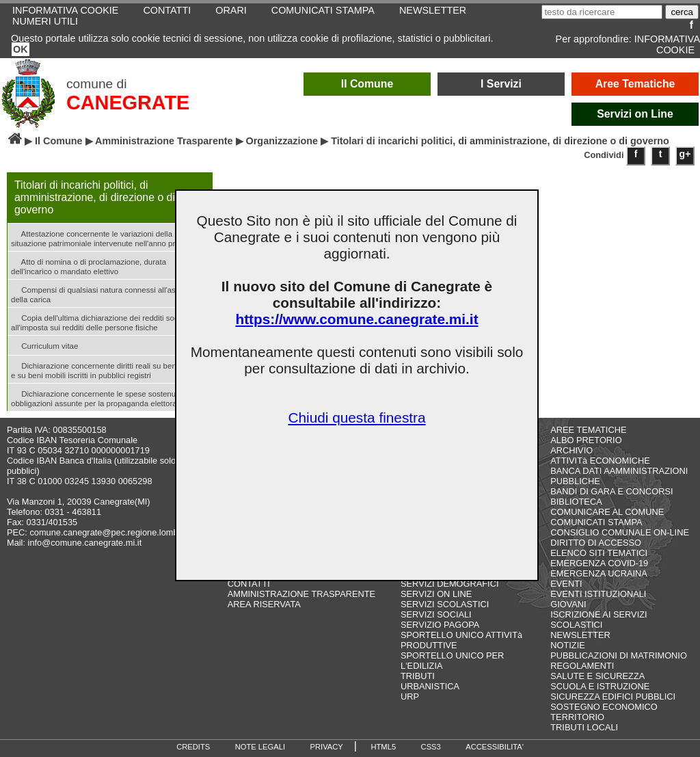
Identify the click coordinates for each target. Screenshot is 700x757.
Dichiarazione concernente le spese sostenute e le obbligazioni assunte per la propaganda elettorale (104, 397)
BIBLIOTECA (576, 502)
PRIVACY (327, 747)
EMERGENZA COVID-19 (599, 563)
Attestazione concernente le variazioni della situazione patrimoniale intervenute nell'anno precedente (109, 237)
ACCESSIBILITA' (495, 747)
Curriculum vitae (44, 345)
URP (410, 696)
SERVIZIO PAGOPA (440, 625)
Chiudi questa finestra (356, 417)
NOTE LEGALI (260, 747)
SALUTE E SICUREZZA (597, 676)
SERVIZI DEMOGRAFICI (449, 584)
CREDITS (193, 747)
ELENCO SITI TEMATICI (599, 553)
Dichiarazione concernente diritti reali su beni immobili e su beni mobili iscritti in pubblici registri (110, 369)
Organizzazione (282, 141)
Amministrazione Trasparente (164, 141)
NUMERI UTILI (45, 21)
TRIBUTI (418, 676)
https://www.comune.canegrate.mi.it (356, 319)
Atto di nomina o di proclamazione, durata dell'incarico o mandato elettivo (89, 265)
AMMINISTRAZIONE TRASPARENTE (301, 594)
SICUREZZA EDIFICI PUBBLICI (613, 696)
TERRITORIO (577, 717)
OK (21, 49)
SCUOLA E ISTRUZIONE (600, 686)
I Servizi (501, 84)
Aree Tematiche (635, 84)
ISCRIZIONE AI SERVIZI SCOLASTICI (598, 620)
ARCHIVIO (571, 450)
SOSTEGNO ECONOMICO (604, 707)
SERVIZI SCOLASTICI (445, 604)
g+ (685, 154)
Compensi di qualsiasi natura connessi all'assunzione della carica (109, 293)
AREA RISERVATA (264, 604)
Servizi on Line (635, 114)
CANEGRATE (128, 103)
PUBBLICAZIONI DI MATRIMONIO (619, 655)
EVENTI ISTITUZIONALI (598, 594)
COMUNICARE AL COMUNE (607, 512)
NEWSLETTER (580, 635)
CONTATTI (249, 584)
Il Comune (367, 84)
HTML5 (383, 747)
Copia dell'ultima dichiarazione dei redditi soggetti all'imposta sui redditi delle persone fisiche (102, 321)
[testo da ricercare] (602, 12)
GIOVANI (568, 604)
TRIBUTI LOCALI (584, 727)
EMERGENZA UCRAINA (599, 573)
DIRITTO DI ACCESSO (596, 543)
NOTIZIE (567, 645)
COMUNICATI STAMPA (596, 522)
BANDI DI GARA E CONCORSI (611, 491)
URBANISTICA (430, 686)
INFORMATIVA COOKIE (667, 44)
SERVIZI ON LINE (436, 594)
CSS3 (431, 747)
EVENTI (566, 584)
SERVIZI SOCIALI (436, 614)
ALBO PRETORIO (586, 440)
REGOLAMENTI (582, 666)
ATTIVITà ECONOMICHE (600, 461)
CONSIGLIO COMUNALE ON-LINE (620, 532)
